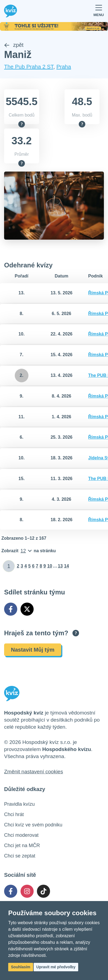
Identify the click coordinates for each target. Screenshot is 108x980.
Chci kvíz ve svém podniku (33, 825)
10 (50, 566)
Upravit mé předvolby (56, 967)
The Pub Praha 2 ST (29, 67)
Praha (64, 67)
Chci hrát (14, 814)
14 (66, 566)
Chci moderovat (21, 835)
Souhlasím (21, 967)
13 (60, 566)
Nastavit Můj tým (33, 650)
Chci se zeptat (20, 856)
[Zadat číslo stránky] (9, 566)
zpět (14, 45)
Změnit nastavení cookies (33, 772)
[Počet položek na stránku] (29, 551)
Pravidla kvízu (19, 804)
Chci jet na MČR (22, 845)
